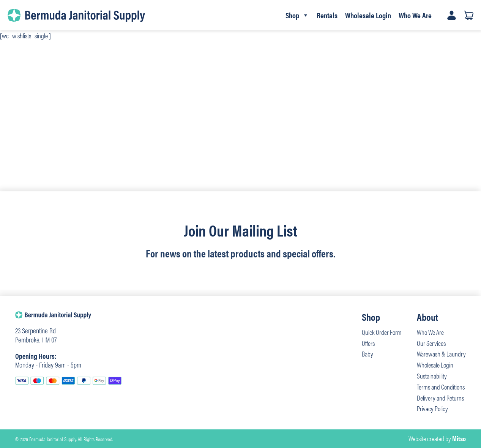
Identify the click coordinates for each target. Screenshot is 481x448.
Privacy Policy (432, 408)
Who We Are (415, 15)
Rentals (327, 15)
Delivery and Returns (440, 398)
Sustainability (432, 376)
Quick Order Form (382, 332)
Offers (368, 343)
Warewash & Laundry (441, 354)
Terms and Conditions (441, 387)
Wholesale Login (368, 15)
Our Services (431, 343)
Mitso (459, 438)
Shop (297, 15)
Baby (367, 354)
